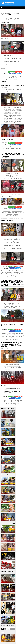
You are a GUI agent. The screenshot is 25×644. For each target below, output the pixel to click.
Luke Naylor (9, 178)
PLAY (8, 22)
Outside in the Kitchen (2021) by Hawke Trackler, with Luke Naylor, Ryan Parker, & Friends (12, 345)
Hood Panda (3, 69)
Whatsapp (12, 72)
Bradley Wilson (17, 244)
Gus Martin (13, 275)
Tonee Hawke (19, 249)
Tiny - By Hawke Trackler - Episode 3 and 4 (11, 14)
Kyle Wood (6, 245)
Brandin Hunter (12, 249)
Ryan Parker (17, 366)
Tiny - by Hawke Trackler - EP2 (12, 86)
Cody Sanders (8, 123)
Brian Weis (9, 305)
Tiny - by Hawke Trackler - (14, 139)
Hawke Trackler (6, 76)
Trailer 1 (17, 324)
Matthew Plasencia (11, 274)
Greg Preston (15, 305)
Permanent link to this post (13, 79)
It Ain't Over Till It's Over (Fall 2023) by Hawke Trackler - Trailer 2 (12, 155)
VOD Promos (4, 335)
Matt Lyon (15, 78)
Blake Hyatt (7, 369)
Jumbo (10, 118)
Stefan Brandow (15, 147)
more (13, 408)
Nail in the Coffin (7, 303)
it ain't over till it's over (17, 211)
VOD (21, 333)
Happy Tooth (17, 67)
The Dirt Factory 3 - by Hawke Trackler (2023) (12, 220)
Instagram (19, 72)
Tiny (8, 55)
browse (12, 625)
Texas (15, 123)
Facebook (12, 73)
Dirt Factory (13, 271)
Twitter (19, 73)
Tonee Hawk (6, 368)
